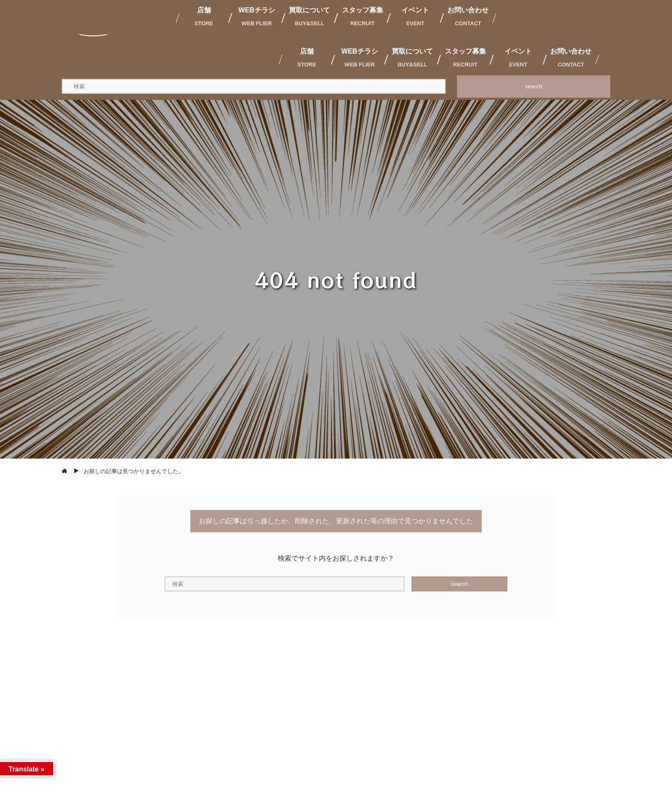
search (534, 86)
